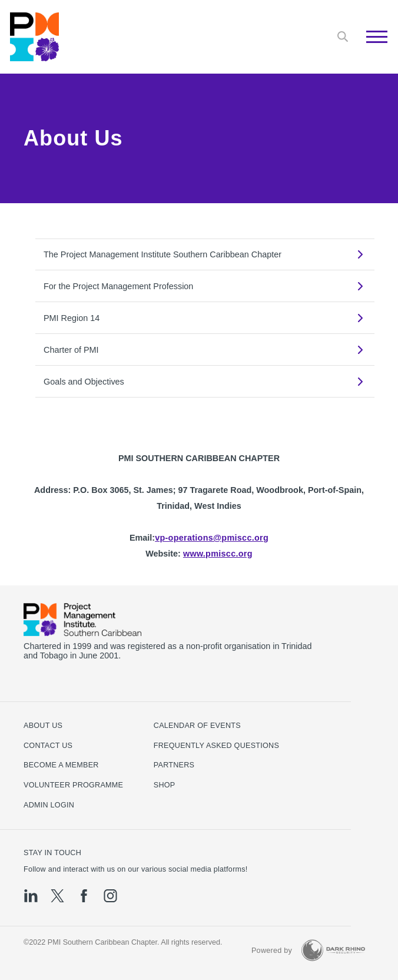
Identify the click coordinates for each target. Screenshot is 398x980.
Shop (165, 785)
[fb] (84, 896)
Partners (174, 765)
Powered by (272, 951)
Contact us (48, 746)
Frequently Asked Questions (216, 746)
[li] (31, 896)
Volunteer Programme (73, 785)
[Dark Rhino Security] (333, 950)
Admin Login (49, 805)
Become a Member (61, 765)
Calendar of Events (197, 726)
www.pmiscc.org (218, 554)
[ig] (110, 896)
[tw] (57, 896)
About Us (43, 726)
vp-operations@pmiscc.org (212, 538)
